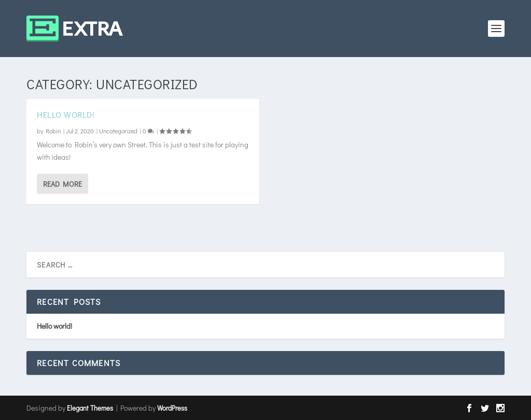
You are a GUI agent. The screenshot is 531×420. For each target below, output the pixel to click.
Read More (62, 184)
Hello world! (66, 114)
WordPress (172, 408)
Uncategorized (118, 131)
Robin (53, 131)
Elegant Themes (90, 408)
